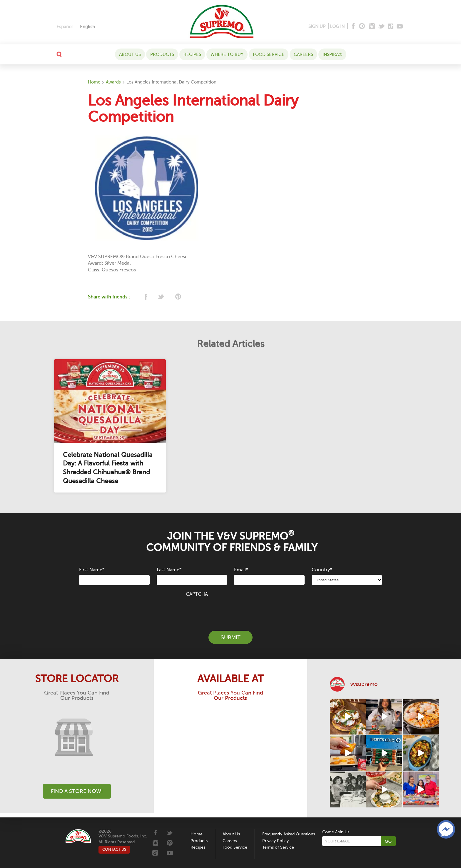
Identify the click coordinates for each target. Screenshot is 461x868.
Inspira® (332, 54)
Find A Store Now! (77, 791)
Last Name (169, 570)
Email (241, 570)
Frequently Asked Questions (289, 834)
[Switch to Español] (65, 27)
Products (162, 54)
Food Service (269, 54)
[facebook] (145, 297)
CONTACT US (114, 849)
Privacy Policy (275, 841)
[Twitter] (382, 27)
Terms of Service (278, 847)
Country (322, 570)
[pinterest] (178, 297)
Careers (303, 54)
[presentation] (230, 610)
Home (94, 82)
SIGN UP (317, 26)
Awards (113, 82)
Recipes (192, 54)
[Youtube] (400, 27)
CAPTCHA (197, 594)
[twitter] (162, 297)
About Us (130, 54)
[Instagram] (372, 27)
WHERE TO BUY (227, 54)
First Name (92, 570)
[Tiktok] (391, 27)
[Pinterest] (361, 27)
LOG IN (337, 26)
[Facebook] (353, 27)
